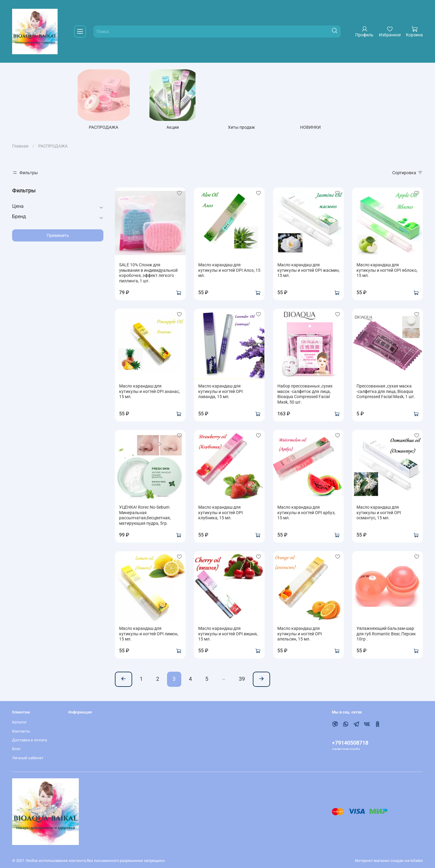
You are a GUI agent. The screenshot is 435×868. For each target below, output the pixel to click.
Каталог (19, 722)
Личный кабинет (28, 758)
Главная (20, 148)
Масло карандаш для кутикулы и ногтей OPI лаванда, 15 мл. (221, 393)
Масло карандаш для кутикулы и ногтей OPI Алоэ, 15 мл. (229, 272)
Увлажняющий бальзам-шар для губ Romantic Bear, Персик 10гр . (386, 635)
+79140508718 (350, 743)
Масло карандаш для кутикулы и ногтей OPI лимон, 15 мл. (149, 635)
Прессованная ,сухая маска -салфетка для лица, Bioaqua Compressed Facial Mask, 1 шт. (386, 393)
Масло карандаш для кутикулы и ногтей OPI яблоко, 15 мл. (387, 272)
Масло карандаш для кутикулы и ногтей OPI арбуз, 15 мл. (306, 514)
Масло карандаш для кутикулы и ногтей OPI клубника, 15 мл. (221, 514)
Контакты (21, 731)
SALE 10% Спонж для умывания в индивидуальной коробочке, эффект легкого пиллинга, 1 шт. (148, 274)
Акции (176, 129)
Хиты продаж (247, 129)
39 (242, 680)
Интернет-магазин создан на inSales (389, 861)
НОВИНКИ (317, 129)
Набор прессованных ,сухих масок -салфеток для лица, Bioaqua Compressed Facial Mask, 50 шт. (305, 396)
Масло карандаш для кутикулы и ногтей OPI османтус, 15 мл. (379, 514)
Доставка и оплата (30, 740)
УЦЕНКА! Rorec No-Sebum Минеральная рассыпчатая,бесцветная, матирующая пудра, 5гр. (145, 517)
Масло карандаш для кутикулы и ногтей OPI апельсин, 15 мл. (300, 635)
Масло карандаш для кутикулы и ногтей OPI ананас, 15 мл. (149, 393)
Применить (58, 237)
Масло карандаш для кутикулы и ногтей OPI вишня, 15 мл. (228, 635)
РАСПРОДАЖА (106, 129)
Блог (16, 749)
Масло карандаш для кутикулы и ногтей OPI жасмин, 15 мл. (308, 272)
